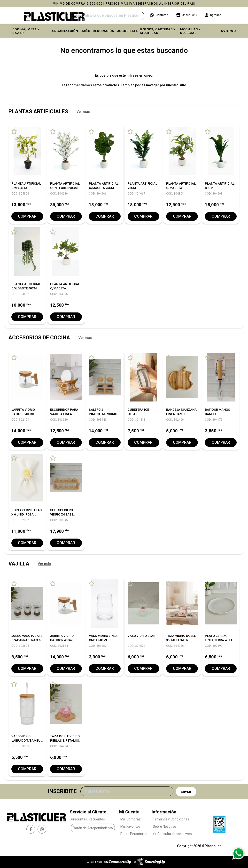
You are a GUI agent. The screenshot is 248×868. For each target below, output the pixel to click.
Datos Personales (134, 834)
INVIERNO (228, 31)
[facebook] (31, 829)
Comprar (27, 216)
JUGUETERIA (127, 31)
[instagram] (42, 829)
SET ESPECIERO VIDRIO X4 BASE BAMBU (62, 514)
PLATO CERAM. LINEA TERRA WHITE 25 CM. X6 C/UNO (220, 640)
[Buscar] (106, 16)
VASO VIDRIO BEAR (141, 636)
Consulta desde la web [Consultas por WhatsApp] (172, 834)
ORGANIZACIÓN (65, 31)
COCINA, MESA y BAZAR (26, 31)
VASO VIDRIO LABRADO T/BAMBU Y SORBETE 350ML (26, 741)
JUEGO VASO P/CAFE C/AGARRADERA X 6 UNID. (27, 640)
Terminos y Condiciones (171, 819)
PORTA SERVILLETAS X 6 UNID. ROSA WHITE (27, 514)
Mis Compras (130, 819)
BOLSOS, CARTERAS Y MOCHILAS (158, 31)
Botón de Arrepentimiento (93, 828)
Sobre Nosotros (165, 827)
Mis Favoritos (130, 827)
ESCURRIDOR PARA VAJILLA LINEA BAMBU (64, 414)
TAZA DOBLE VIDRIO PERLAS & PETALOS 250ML (65, 741)
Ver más (83, 112)
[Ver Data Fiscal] (219, 823)
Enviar (186, 791)
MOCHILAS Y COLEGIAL (190, 31)
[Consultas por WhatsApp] (238, 853)
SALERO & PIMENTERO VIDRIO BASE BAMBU (103, 414)
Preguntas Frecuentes (88, 819)
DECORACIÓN (104, 31)
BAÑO (85, 31)
